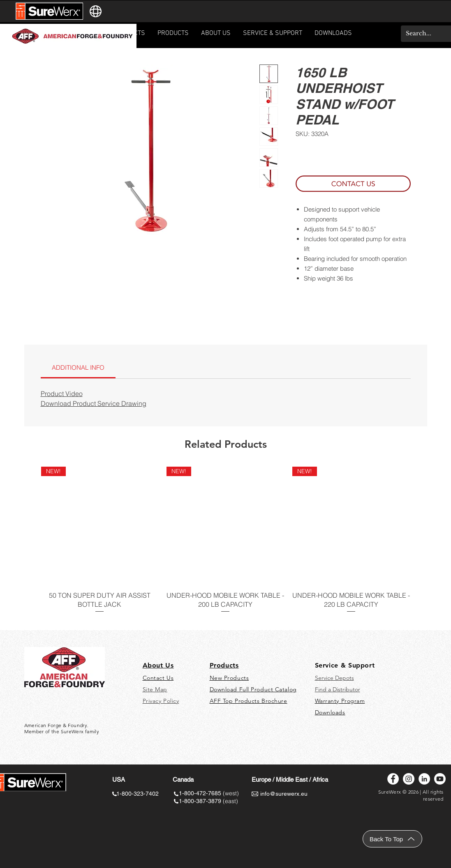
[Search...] (424, 34)
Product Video (62, 394)
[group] (226, 545)
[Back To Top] (392, 839)
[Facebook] (393, 779)
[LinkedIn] (424, 779)
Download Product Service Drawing (94, 403)
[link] (78, 367)
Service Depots (334, 678)
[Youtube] (440, 779)
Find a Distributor (338, 689)
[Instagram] (409, 779)
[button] (273, 36)
